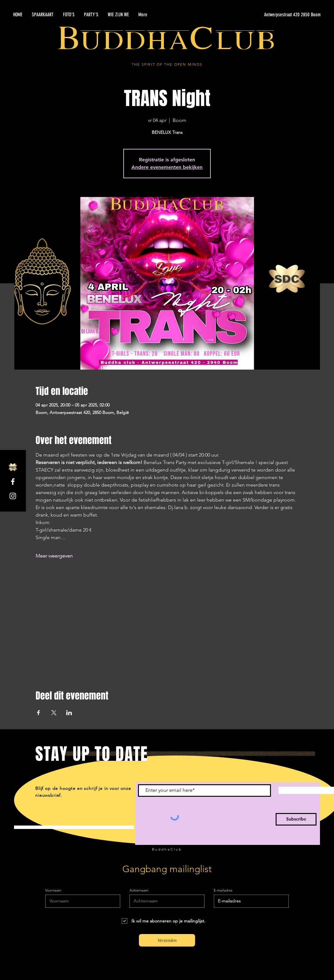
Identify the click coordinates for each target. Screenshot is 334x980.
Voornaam (53, 890)
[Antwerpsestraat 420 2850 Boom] (262, 15)
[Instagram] (13, 496)
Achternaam (139, 890)
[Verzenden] (167, 940)
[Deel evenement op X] (54, 713)
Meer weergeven (54, 556)
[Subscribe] (296, 819)
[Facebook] (13, 482)
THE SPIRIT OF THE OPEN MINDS (167, 64)
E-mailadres (223, 890)
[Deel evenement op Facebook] (39, 713)
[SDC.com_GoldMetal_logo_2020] (13, 467)
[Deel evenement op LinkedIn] (69, 713)
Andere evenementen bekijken (167, 167)
